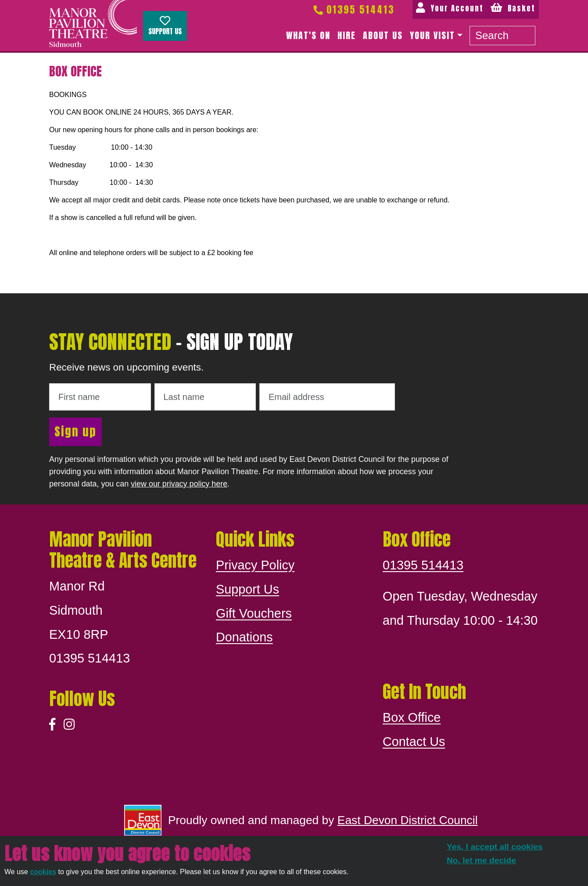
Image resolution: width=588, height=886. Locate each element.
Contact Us (414, 742)
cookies (43, 872)
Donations (244, 637)
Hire (347, 35)
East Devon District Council (408, 820)
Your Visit (432, 35)
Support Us (165, 26)
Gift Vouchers (254, 613)
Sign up (75, 431)
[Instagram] (69, 725)
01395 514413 (353, 9)
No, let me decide (481, 860)
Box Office (412, 717)
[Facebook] (52, 725)
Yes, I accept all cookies (495, 847)
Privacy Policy (255, 565)
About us (383, 35)
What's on (308, 35)
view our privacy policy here (179, 484)
